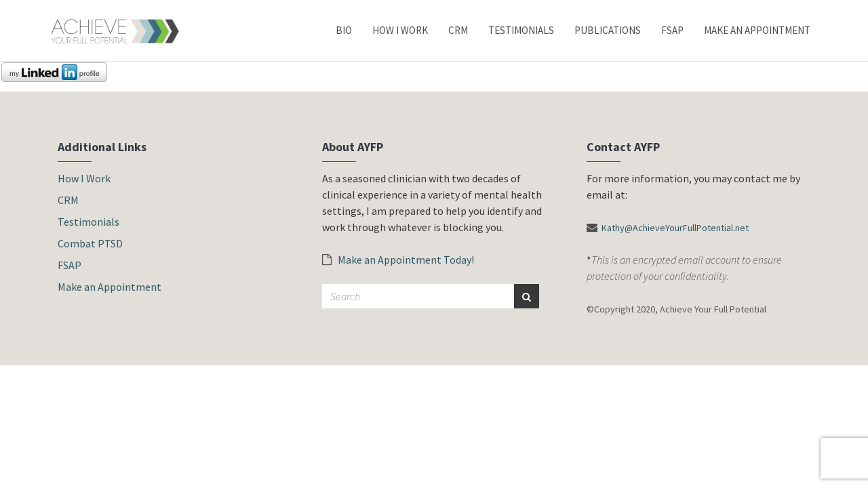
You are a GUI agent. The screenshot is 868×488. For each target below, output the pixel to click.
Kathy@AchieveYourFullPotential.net (675, 228)
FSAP (672, 30)
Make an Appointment (757, 30)
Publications (608, 30)
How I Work (400, 30)
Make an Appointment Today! (398, 260)
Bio (344, 30)
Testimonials (521, 30)
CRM (458, 30)
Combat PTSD (90, 243)
